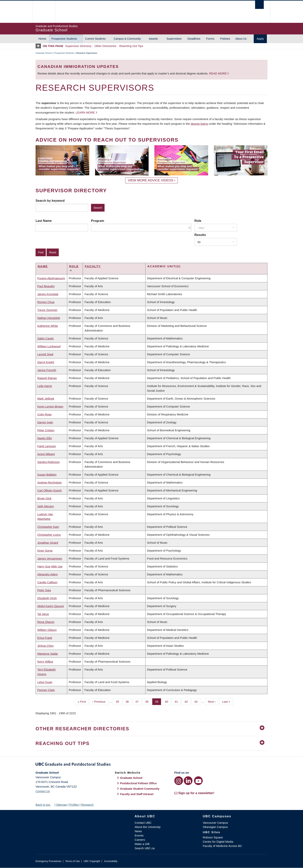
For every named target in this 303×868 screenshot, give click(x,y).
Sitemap (61, 805)
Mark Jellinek (46, 399)
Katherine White (48, 326)
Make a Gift (142, 844)
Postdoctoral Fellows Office (138, 783)
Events (139, 835)
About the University (148, 827)
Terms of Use (72, 861)
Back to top (45, 805)
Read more (218, 73)
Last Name (44, 221)
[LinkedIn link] (188, 781)
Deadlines (194, 39)
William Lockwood (49, 346)
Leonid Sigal (45, 354)
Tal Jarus (43, 614)
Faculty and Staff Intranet (137, 794)
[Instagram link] (179, 781)
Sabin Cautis (46, 338)
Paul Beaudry (46, 286)
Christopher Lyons (49, 535)
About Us (241, 39)
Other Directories (105, 46)
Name (43, 266)
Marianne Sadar (48, 654)
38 (148, 701)
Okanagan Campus (215, 827)
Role (198, 221)
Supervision (174, 39)
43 (197, 701)
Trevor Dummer (47, 310)
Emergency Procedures (48, 861)
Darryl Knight (46, 362)
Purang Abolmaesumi (51, 278)
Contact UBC (143, 823)
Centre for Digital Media (218, 842)
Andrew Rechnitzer (50, 482)
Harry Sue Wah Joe (50, 566)
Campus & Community (127, 39)
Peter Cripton (46, 430)
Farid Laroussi (46, 446)
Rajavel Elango (47, 378)
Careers (140, 840)
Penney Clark (46, 690)
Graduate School (44, 53)
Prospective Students (64, 39)
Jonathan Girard (48, 543)
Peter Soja (44, 590)
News (138, 831)
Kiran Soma (45, 551)
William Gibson (47, 630)
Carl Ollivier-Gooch (50, 490)
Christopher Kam (48, 527)
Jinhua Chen (45, 646)
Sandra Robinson (49, 462)
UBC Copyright (92, 861)
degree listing (199, 124)
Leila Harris (45, 386)
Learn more (85, 112)
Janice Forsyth (47, 370)
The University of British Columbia (44, 12)
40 (168, 701)
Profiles (74, 805)
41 (178, 701)
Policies (225, 39)
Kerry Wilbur (45, 662)
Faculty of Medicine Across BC (222, 846)
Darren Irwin (45, 422)
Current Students (95, 39)
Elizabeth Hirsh (47, 598)
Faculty (93, 266)
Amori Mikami (46, 454)
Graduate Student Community (140, 789)
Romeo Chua (46, 302)
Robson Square (213, 837)
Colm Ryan (44, 414)
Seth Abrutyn (46, 506)
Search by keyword (50, 201)
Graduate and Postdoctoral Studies (151, 765)
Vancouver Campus (215, 823)
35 (119, 701)
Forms (210, 39)
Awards (153, 39)
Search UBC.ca (145, 848)
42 (188, 701)
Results (200, 235)
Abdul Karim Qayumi (51, 606)
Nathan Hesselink (49, 318)
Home (42, 39)
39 (158, 701)
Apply (260, 39)
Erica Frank (45, 638)
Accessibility (111, 861)
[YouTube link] (198, 781)
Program (98, 221)
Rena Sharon (46, 622)
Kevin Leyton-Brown (50, 406)
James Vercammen (50, 558)
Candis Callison (47, 582)
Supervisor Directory (78, 46)
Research (87, 805)
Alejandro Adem (48, 574)
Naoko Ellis (45, 438)
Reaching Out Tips (131, 46)
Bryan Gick (44, 498)
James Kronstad (48, 294)
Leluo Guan (45, 682)
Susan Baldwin (47, 475)
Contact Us (43, 791)
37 (139, 701)
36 (129, 701)
